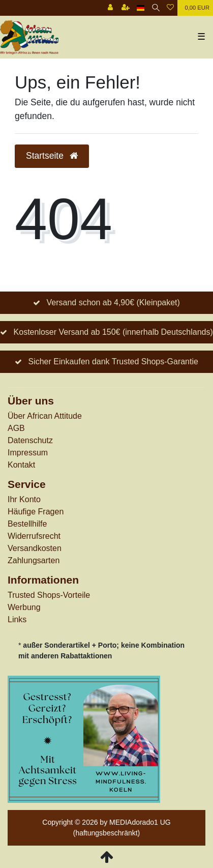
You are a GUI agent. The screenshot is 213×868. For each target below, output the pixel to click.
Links (17, 619)
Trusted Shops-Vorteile (49, 595)
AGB (16, 428)
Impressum (28, 453)
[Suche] (156, 8)
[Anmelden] (110, 8)
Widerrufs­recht (34, 536)
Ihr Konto (24, 499)
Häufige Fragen (36, 512)
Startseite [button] (52, 156)
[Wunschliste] (170, 8)
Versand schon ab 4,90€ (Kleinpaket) (113, 302)
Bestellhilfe (27, 524)
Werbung (24, 607)
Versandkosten (35, 548)
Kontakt (21, 465)
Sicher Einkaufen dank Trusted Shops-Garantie (113, 361)
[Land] (141, 8)
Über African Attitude (45, 416)
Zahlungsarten (34, 560)
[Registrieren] (126, 8)
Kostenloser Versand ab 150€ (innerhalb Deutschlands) (113, 332)
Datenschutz (30, 440)
